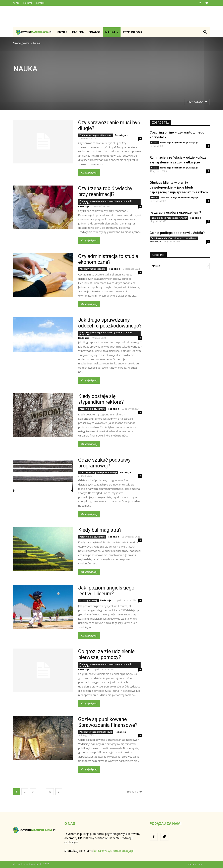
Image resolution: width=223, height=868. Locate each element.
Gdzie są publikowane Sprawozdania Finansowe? (108, 722)
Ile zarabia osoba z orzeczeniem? (175, 212)
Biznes (62, 32)
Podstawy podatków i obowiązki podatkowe (174, 238)
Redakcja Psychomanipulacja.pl (179, 142)
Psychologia (133, 32)
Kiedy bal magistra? (100, 530)
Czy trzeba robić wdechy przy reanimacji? (105, 191)
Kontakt (40, 3)
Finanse (95, 32)
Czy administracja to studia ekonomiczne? (108, 259)
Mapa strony (195, 864)
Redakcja (120, 135)
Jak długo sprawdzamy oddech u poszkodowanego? (110, 323)
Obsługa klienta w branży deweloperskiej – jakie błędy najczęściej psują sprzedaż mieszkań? (179, 187)
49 (50, 792)
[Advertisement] (111, 16)
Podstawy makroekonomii (93, 269)
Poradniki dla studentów (92, 409)
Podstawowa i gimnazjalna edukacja (98, 472)
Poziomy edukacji (88, 600)
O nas (16, 3)
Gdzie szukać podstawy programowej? (104, 463)
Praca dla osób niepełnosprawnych (169, 218)
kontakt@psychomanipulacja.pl (114, 851)
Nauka (112, 32)
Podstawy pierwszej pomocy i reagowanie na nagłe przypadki (106, 202)
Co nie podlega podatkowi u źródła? (177, 233)
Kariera (78, 32)
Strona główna (21, 43)
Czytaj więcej (89, 173)
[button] (205, 32)
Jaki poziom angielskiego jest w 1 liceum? (106, 591)
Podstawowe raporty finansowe (96, 135)
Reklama (28, 3)
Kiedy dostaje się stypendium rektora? (101, 399)
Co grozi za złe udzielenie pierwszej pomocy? (106, 654)
